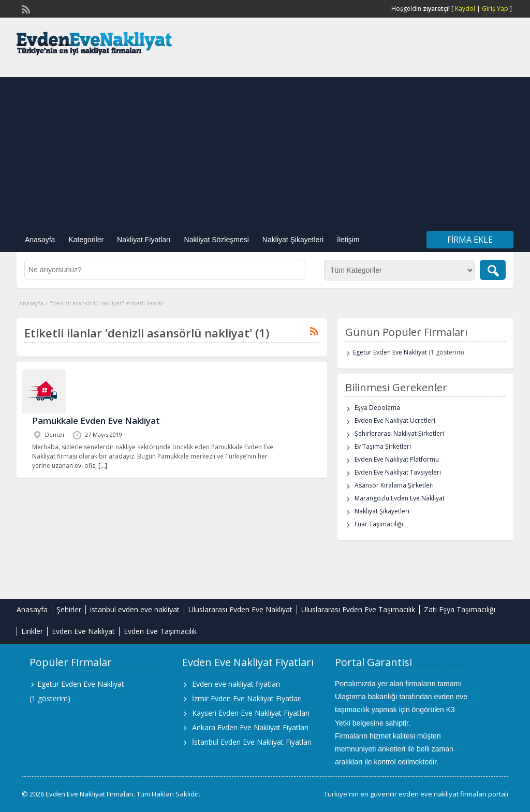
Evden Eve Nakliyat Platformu (397, 459)
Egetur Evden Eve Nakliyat (390, 352)
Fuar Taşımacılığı (379, 524)
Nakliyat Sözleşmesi (217, 240)
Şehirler (69, 609)
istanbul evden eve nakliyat (135, 609)
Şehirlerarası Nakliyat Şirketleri (399, 433)
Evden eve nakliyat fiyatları (236, 684)
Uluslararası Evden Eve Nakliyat (240, 609)
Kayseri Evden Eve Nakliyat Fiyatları (251, 713)
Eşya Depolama (377, 408)
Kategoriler (86, 240)
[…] (103, 466)
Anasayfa (40, 240)
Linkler (32, 631)
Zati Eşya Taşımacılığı (460, 609)
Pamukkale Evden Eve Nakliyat (96, 420)
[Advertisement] (265, 150)
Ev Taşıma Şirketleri (383, 446)
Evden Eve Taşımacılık (160, 631)
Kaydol (465, 9)
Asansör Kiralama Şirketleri (394, 485)
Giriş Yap (495, 9)
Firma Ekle (470, 240)
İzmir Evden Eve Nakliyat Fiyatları (247, 698)
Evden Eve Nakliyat (83, 631)
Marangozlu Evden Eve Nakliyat (400, 498)
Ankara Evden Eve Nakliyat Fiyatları (250, 727)
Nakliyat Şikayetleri (293, 240)
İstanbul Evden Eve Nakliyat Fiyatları (252, 742)
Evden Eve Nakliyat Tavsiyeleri (398, 472)
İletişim (348, 240)
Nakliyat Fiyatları (144, 240)
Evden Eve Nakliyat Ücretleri (395, 420)
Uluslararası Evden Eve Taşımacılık (358, 609)
